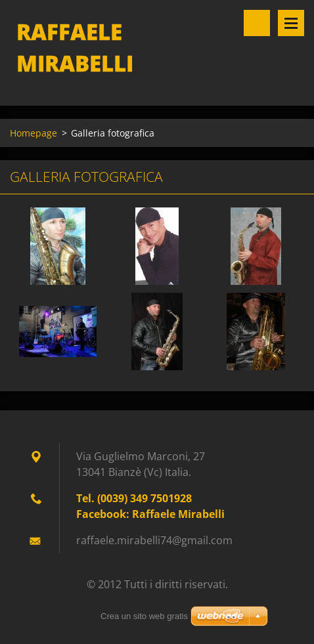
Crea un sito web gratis (144, 616)
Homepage (34, 133)
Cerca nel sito (257, 23)
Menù (291, 23)
